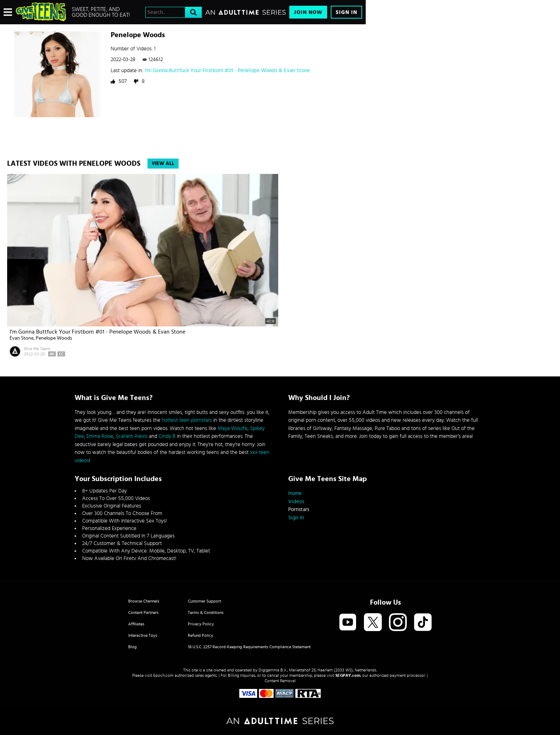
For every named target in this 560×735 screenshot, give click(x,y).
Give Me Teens (37, 349)
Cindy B (167, 436)
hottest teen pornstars (187, 420)
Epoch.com (163, 675)
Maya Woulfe (232, 428)
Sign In (346, 12)
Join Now (308, 12)
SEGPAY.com (348, 675)
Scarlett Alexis (132, 436)
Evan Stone (22, 338)
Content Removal (280, 681)
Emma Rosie (100, 436)
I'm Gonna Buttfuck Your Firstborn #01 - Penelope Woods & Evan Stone (227, 71)
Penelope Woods (54, 338)
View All (163, 164)
